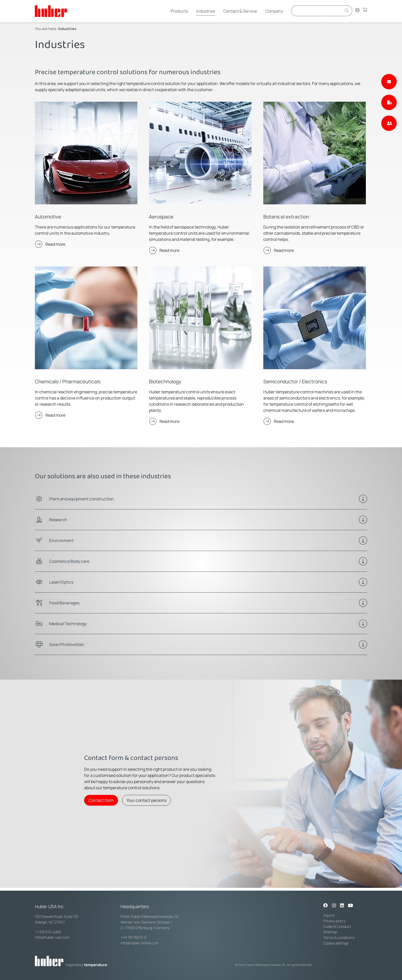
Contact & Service (240, 11)
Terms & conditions (339, 938)
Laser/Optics (61, 582)
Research (58, 520)
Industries (206, 11)
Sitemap (330, 932)
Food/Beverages (64, 603)
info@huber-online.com (140, 943)
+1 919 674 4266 (48, 932)
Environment (61, 540)
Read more (55, 244)
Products (179, 11)
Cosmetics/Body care (69, 561)
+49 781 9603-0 (133, 937)
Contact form (101, 800)
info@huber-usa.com (52, 937)
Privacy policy (334, 921)
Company (274, 11)
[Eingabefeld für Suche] (317, 11)
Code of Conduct (337, 926)
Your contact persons (146, 800)
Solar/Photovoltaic (67, 644)
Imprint (329, 915)
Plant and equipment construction (82, 499)
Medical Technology (68, 624)
